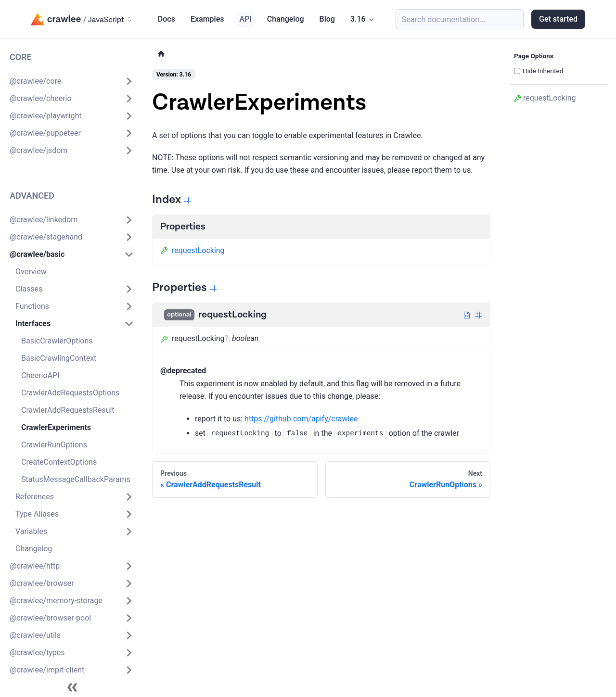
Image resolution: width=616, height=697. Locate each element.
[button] (72, 81)
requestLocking (192, 250)
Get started (558, 19)
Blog (327, 19)
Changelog (286, 19)
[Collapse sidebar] (72, 687)
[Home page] (161, 54)
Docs (167, 19)
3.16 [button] (358, 19)
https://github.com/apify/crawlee (301, 419)
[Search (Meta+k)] (460, 19)
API (245, 19)
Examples (207, 19)
